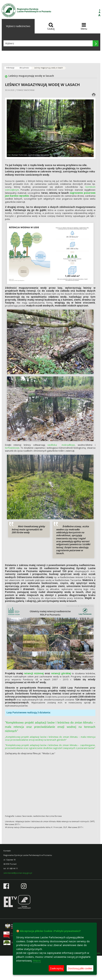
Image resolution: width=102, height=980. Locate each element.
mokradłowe (68, 445)
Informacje (10, 68)
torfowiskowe (12, 448)
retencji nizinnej (34, 673)
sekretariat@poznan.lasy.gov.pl (18, 873)
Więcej (37, 961)
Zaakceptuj (56, 968)
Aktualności (24, 68)
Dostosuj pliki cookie (80, 968)
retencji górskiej (61, 673)
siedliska (52, 445)
